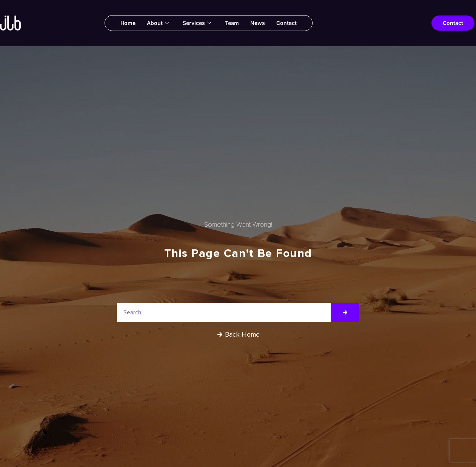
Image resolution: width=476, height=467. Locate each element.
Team (232, 23)
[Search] (345, 312)
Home (128, 23)
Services (197, 23)
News (258, 23)
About (158, 23)
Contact (287, 23)
